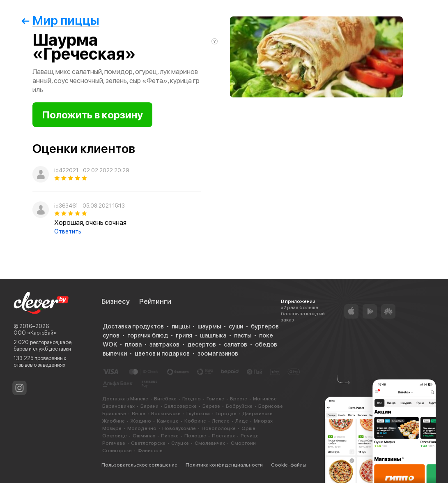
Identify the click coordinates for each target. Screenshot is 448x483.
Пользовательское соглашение (139, 465)
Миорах (263, 421)
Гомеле (215, 399)
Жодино (141, 421)
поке (266, 335)
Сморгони (243, 443)
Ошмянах (144, 436)
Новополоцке (219, 428)
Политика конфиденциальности (224, 465)
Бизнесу (116, 301)
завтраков (164, 344)
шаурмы (209, 326)
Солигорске (117, 451)
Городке (226, 414)
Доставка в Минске (125, 399)
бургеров (265, 326)
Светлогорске (148, 443)
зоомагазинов (218, 354)
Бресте (239, 399)
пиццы (181, 326)
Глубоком (198, 414)
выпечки (115, 354)
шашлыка (213, 335)
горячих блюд (148, 335)
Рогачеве (114, 443)
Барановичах (118, 406)
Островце (115, 436)
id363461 (66, 206)
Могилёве (265, 399)
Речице (250, 436)
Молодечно (142, 428)
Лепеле (221, 421)
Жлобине (114, 421)
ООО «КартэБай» (35, 333)
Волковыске (166, 414)
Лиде (242, 421)
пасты (243, 335)
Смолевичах (210, 443)
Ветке (139, 414)
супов (111, 335)
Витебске (165, 399)
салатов (235, 344)
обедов (266, 344)
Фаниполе (150, 451)
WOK (110, 344)
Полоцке (195, 436)
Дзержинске (257, 414)
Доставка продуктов (133, 326)
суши (236, 326)
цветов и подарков (162, 354)
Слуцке (180, 443)
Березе (211, 406)
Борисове (271, 406)
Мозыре (112, 428)
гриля (184, 335)
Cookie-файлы (288, 465)
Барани (149, 406)
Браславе (114, 414)
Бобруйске (239, 406)
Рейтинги (155, 301)
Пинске (170, 436)
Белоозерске (180, 406)
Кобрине (195, 421)
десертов (202, 344)
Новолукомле (179, 428)
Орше (248, 428)
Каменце (168, 421)
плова (133, 344)
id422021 (66, 170)
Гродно (192, 399)
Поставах (223, 436)
